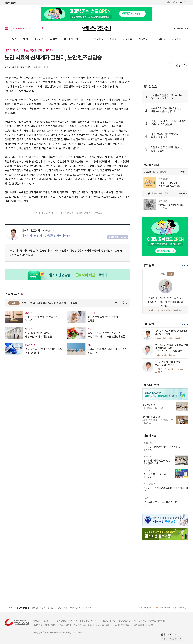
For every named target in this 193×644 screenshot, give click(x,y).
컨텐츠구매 (62, 608)
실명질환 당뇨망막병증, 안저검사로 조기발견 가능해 (171, 332)
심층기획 (39, 39)
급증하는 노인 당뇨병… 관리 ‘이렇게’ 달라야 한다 (170, 185)
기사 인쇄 (178, 65)
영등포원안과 (149, 405)
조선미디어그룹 (170, 2)
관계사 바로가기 (169, 634)
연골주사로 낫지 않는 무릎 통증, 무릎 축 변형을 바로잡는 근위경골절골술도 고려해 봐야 (172, 348)
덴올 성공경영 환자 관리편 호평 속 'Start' (42, 318)
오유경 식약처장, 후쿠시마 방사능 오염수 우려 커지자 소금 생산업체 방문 (107, 335)
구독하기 (182, 172)
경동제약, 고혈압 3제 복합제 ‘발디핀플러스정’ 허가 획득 (52, 303)
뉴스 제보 (89, 608)
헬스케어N (160, 39)
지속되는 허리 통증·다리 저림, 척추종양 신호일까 (107, 351)
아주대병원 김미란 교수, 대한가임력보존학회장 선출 (39, 335)
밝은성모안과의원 (151, 417)
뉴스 (14, 39)
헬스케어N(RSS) (147, 607)
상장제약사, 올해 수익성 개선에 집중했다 (103, 318)
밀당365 (98, 39)
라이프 (54, 39)
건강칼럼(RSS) (164, 607)
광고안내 (51, 608)
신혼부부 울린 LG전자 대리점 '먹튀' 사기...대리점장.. (162, 448)
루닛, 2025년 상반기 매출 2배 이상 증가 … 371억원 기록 (44, 351)
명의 (26, 39)
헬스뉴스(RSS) (180, 607)
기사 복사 (171, 65)
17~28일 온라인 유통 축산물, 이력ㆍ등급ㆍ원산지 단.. (165, 503)
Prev (124, 303)
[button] (182, 265)
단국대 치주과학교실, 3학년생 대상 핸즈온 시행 (157, 462)
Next (127, 303)
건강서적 (128, 39)
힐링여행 (143, 39)
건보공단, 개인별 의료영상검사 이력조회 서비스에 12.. (166, 490)
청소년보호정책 (38, 608)
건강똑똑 (177, 39)
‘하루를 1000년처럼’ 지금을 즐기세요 (171, 206)
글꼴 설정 (185, 65)
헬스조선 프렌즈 (72, 39)
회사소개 (8, 608)
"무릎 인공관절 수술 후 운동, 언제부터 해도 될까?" (168, 363)
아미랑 (113, 39)
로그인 (186, 2)
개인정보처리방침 (22, 608)
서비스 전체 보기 (76, 608)
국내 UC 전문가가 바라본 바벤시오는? (154, 476)
